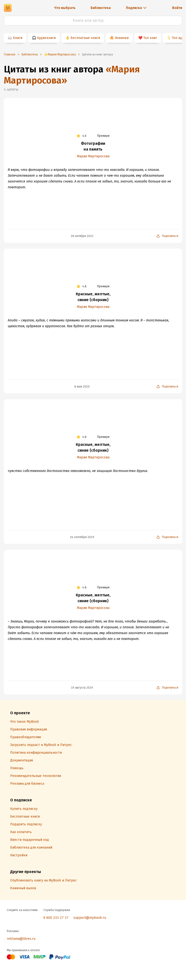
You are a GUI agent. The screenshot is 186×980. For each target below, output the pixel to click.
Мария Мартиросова (93, 156)
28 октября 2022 (82, 236)
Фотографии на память (93, 146)
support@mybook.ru (90, 918)
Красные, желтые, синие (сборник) (93, 297)
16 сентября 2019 (82, 537)
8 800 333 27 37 (56, 918)
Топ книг (150, 38)
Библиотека (101, 8)
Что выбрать (65, 8)
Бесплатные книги (85, 38)
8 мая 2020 (82, 387)
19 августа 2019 (82, 688)
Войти (177, 8)
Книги (18, 38)
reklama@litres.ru (21, 939)
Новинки (122, 38)
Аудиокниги (46, 38)
